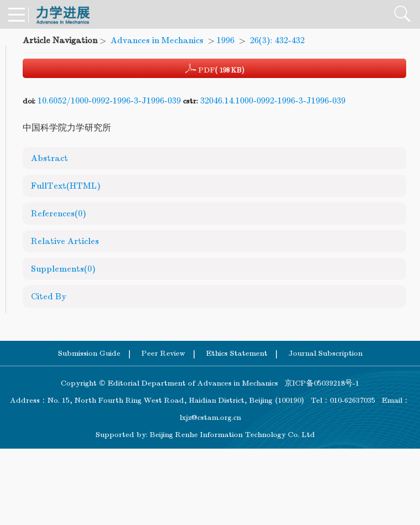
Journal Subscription (326, 353)
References (59, 214)
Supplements (63, 269)
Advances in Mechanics (157, 40)
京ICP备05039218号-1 (319, 383)
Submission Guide (89, 353)
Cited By (49, 297)
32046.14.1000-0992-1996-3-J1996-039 (273, 101)
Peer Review (163, 353)
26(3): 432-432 (277, 40)
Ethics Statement (237, 353)
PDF (215, 69)
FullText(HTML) (66, 186)
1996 (225, 40)
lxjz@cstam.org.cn (210, 417)
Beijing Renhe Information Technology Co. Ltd (232, 435)
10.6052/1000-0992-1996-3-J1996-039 (109, 101)
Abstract (49, 158)
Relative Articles (65, 241)
